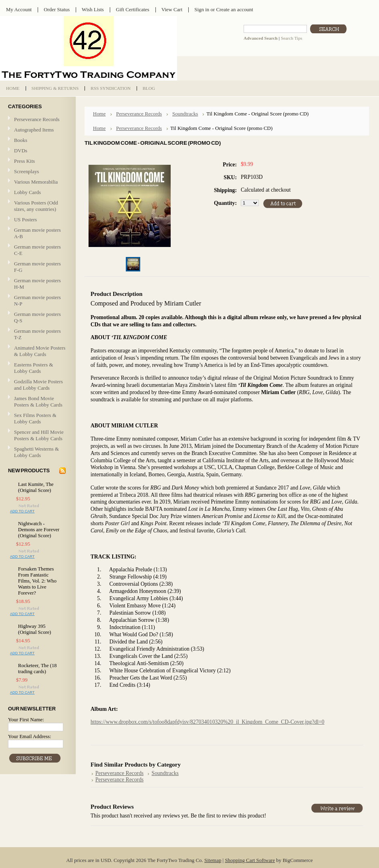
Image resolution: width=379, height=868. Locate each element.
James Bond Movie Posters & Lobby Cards (38, 402)
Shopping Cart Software (250, 860)
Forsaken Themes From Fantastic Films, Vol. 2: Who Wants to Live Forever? (37, 581)
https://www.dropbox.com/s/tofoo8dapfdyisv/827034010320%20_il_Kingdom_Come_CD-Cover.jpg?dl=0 (208, 722)
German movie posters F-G (37, 267)
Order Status (57, 9)
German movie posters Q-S (37, 317)
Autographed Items (37, 130)
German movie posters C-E (37, 250)
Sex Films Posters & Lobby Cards (35, 418)
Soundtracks (185, 114)
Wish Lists (93, 9)
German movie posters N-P (37, 300)
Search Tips (291, 38)
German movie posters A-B (37, 233)
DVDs (21, 151)
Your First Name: (26, 719)
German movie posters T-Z (37, 334)
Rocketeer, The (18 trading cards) (37, 669)
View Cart (172, 9)
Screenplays (26, 171)
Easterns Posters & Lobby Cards (34, 368)
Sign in (202, 9)
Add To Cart (22, 511)
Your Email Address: (30, 736)
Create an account (234, 9)
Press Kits (24, 161)
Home (99, 114)
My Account (19, 9)
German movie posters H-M (37, 284)
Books (21, 140)
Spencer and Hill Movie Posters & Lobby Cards (39, 435)
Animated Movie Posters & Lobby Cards (40, 351)
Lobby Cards (37, 193)
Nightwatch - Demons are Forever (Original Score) (39, 530)
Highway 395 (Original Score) (35, 629)
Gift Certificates (133, 9)
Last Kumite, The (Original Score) (36, 487)
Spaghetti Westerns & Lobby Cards (36, 452)
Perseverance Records (37, 120)
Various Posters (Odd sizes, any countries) (36, 206)
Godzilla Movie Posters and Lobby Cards (38, 385)
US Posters (25, 220)
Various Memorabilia (36, 182)
